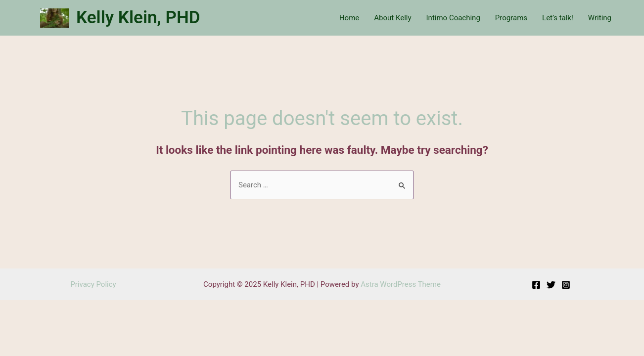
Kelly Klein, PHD (138, 18)
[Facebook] (536, 285)
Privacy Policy (93, 284)
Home (349, 18)
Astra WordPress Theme (401, 284)
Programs (511, 18)
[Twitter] (551, 285)
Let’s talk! (558, 18)
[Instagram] (566, 285)
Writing (600, 18)
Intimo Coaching (453, 18)
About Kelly (392, 18)
